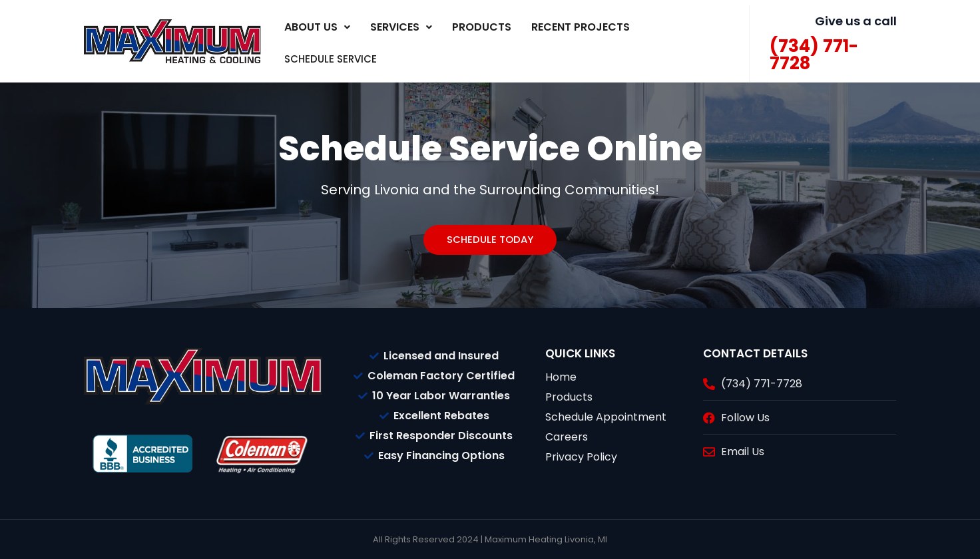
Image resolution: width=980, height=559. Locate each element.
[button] (317, 27)
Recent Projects (581, 27)
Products (482, 27)
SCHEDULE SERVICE (346, 58)
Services (401, 27)
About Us (317, 27)
